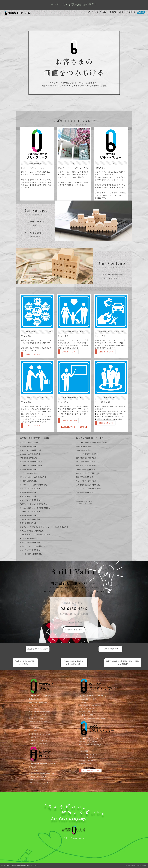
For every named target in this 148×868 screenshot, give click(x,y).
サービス (95, 12)
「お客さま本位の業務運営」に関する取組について (25, 663)
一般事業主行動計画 (110, 649)
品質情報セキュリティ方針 (38, 649)
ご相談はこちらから (136, 352)
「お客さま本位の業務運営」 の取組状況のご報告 (75, 663)
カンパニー (104, 12)
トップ (87, 12)
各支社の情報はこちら (91, 774)
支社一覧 (132, 12)
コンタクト (123, 12)
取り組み (113, 12)
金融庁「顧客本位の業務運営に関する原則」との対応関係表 (123, 663)
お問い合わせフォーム (74, 561)
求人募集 (140, 12)
